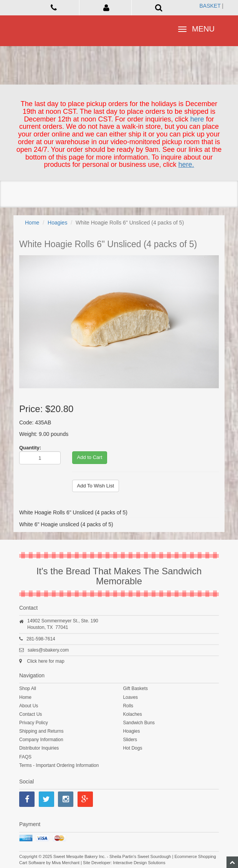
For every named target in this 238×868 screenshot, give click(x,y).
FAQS (25, 757)
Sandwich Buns (139, 723)
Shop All (28, 688)
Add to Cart (90, 457)
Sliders (130, 740)
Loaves (130, 697)
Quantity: (30, 448)
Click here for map (45, 661)
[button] (107, 7)
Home (32, 223)
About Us (29, 706)
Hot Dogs (132, 748)
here (197, 119)
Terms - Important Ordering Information (59, 765)
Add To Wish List (96, 486)
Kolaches (132, 714)
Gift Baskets (135, 688)
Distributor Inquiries (39, 748)
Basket (210, 6)
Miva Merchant (66, 863)
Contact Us (31, 714)
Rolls (128, 706)
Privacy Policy (34, 723)
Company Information (41, 740)
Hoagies (57, 223)
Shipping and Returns (41, 731)
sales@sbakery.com (48, 650)
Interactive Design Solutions (139, 863)
